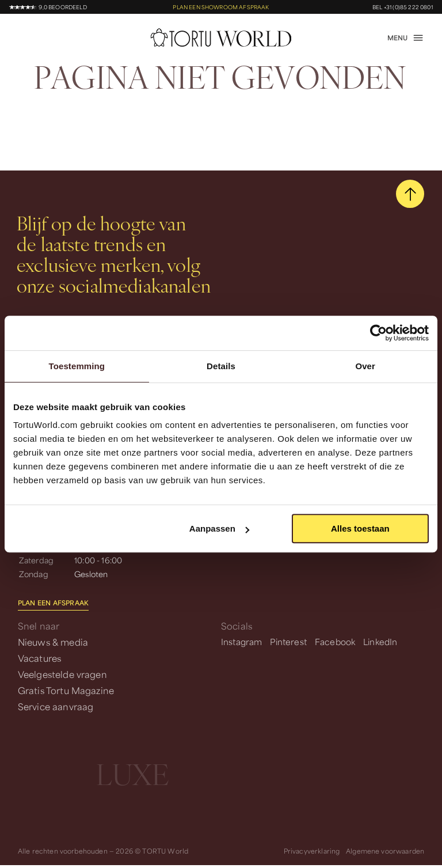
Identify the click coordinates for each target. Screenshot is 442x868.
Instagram (241, 642)
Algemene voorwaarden (385, 851)
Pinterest (288, 642)
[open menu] (406, 38)
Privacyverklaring (312, 851)
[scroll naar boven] (410, 194)
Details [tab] (221, 366)
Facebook (335, 642)
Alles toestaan (360, 528)
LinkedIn (380, 642)
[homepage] (221, 37)
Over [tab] (365, 366)
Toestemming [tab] (77, 366)
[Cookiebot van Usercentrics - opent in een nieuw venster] (378, 333)
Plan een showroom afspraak (221, 7)
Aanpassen (219, 528)
